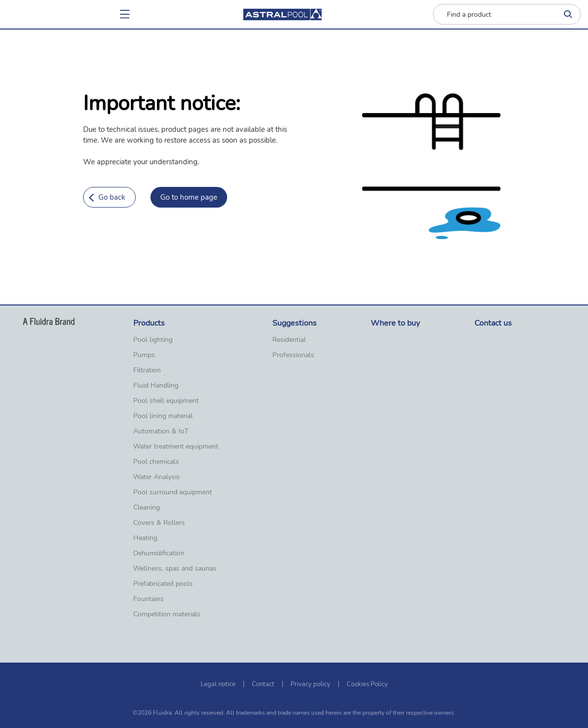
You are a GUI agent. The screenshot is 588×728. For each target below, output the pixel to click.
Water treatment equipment (176, 447)
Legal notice (218, 684)
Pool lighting (153, 340)
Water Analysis (157, 477)
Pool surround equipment (173, 492)
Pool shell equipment (166, 401)
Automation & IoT (161, 431)
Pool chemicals (156, 462)
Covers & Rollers (159, 523)
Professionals (293, 355)
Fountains (148, 599)
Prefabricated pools (163, 584)
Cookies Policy (367, 684)
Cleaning (147, 508)
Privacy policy (310, 684)
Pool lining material (163, 416)
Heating (145, 538)
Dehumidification (159, 553)
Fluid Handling (156, 386)
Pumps (144, 355)
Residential (289, 340)
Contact (263, 684)
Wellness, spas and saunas (175, 569)
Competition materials (167, 614)
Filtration (147, 370)
